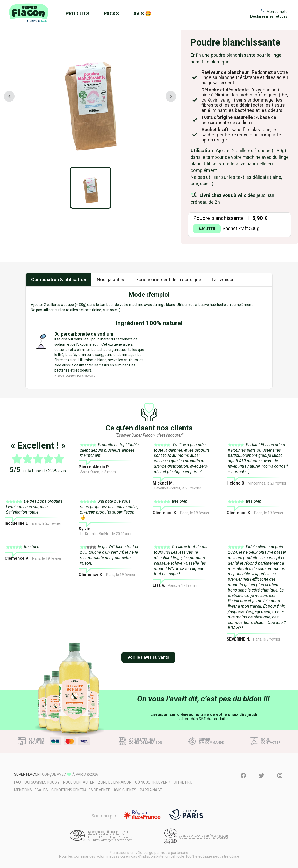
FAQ (17, 782)
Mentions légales (31, 790)
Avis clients (125, 790)
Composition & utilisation (59, 279)
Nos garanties (111, 279)
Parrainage (151, 790)
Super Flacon (27, 774)
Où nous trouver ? (153, 782)
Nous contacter (79, 782)
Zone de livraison (115, 782)
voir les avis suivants (148, 657)
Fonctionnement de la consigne (169, 279)
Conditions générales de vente (81, 790)
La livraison (223, 279)
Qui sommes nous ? (42, 782)
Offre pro (183, 782)
